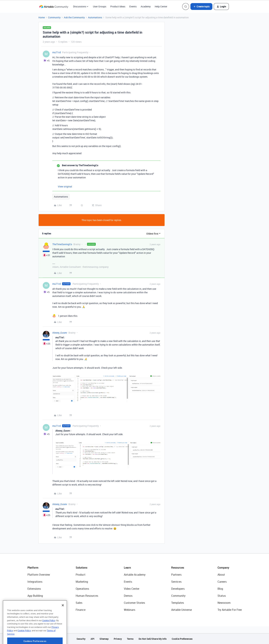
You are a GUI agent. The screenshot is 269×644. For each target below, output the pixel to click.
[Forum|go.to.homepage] (54, 7)
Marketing (82, 582)
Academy (146, 6)
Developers (178, 589)
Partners (176, 575)
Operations (82, 589)
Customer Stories (134, 603)
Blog (220, 589)
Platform (33, 568)
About (221, 575)
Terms (130, 639)
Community (54, 17)
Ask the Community (74, 17)
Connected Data (37, 610)
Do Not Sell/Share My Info (153, 639)
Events (133, 6)
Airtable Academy (135, 575)
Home (42, 17)
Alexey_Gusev (60, 333)
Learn (127, 568)
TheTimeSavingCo (62, 244)
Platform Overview (39, 575)
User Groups (100, 6)
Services (176, 582)
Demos (128, 596)
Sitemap (104, 639)
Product (81, 575)
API (92, 639)
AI (29, 603)
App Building (35, 596)
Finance (81, 610)
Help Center (161, 6)
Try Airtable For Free (230, 610)
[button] (201, 7)
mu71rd (57, 52)
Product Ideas (118, 6)
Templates (178, 603)
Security (81, 639)
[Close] (63, 618)
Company (223, 568)
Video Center (132, 589)
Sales (79, 603)
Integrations (35, 582)
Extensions (34, 589)
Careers (222, 582)
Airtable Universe (182, 610)
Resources (178, 568)
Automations (95, 17)
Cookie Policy (49, 633)
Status (222, 596)
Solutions (81, 568)
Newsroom (224, 603)
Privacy (118, 639)
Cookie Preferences (182, 639)
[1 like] (65, 316)
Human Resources (87, 596)
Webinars (130, 610)
